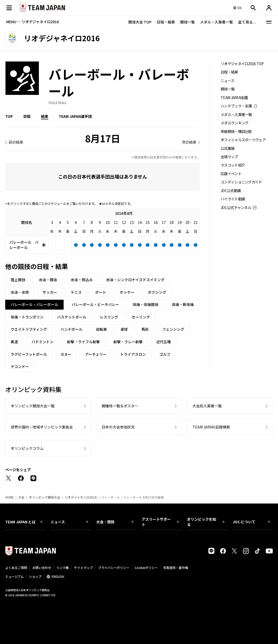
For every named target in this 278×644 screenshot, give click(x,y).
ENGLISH (58, 576)
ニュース (227, 81)
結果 (45, 116)
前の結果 (16, 142)
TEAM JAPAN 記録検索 (211, 427)
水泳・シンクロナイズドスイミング (135, 280)
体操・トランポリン (27, 317)
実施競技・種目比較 (236, 131)
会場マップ (229, 157)
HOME (10, 497)
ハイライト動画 (233, 199)
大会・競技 (115, 522)
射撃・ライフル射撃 (83, 342)
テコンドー (20, 366)
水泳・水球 (20, 292)
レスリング (109, 317)
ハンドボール (71, 329)
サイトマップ (83, 568)
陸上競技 (18, 280)
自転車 (101, 329)
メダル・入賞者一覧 (216, 22)
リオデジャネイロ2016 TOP (242, 64)
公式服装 (228, 148)
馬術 (145, 329)
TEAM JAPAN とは (24, 522)
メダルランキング (234, 123)
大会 (21, 497)
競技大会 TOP (140, 22)
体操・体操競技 (146, 304)
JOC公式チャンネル (236, 208)
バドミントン (43, 342)
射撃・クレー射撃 (128, 342)
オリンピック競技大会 (45, 497)
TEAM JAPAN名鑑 (234, 98)
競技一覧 (188, 22)
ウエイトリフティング (29, 329)
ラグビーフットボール (29, 354)
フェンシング (173, 329)
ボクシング (157, 292)
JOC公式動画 (231, 191)
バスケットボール (72, 317)
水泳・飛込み (82, 280)
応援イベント (231, 174)
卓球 (124, 329)
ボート (101, 292)
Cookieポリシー (146, 568)
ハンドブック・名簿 (236, 106)
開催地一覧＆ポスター (120, 406)
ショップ (35, 576)
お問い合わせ (42, 568)
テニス (76, 292)
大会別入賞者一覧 (207, 406)
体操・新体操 (183, 304)
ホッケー (127, 292)
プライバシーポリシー (114, 568)
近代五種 (164, 342)
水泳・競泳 (48, 280)
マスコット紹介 (233, 165)
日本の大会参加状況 (118, 427)
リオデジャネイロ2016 (81, 497)
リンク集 (63, 568)
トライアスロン (133, 354)
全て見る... (247, 22)
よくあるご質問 (16, 568)
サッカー (50, 292)
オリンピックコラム (27, 448)
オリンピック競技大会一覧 (33, 406)
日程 (27, 116)
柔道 (14, 342)
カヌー (66, 354)
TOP (9, 116)
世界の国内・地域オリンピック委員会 (42, 427)
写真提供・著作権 (176, 568)
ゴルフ (165, 354)
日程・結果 (166, 22)
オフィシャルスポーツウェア (243, 140)
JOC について (251, 522)
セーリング (141, 317)
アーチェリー (96, 354)
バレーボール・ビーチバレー (95, 304)
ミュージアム (14, 576)
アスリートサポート (160, 522)
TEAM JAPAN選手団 (75, 116)
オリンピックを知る (206, 522)
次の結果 (189, 142)
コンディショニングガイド (241, 182)
